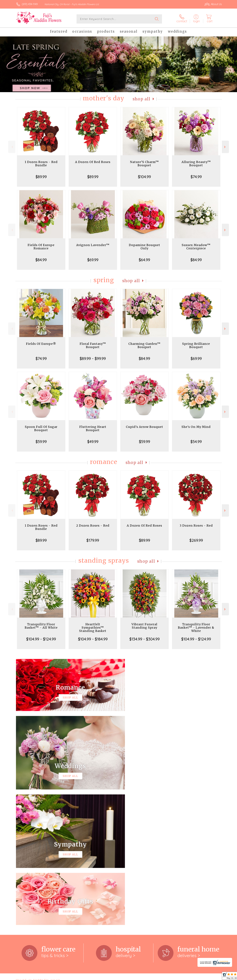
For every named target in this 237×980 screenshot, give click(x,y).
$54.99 (196, 442)
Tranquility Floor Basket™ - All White (41, 626)
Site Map (213, 977)
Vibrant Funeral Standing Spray (144, 626)
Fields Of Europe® (41, 344)
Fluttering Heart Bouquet (93, 428)
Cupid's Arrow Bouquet (145, 427)
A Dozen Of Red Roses (93, 162)
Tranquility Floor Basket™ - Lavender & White (196, 628)
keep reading (127, 851)
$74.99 (196, 177)
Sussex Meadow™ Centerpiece (196, 247)
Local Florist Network (193, 977)
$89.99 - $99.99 (93, 358)
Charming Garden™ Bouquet (144, 345)
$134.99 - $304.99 (145, 639)
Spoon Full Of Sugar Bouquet (41, 428)
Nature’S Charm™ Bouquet (144, 164)
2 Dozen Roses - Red (93, 526)
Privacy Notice (169, 977)
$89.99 (41, 177)
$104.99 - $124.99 (41, 639)
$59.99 (41, 442)
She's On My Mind (196, 427)
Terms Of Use (150, 977)
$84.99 (41, 260)
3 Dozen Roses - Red (196, 526)
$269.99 (196, 540)
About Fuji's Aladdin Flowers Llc (38, 845)
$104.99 (144, 177)
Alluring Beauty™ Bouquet (196, 164)
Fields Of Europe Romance (41, 247)
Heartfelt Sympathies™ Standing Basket (93, 628)
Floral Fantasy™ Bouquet (93, 345)
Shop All (142, 99)
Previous (12, 147)
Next (225, 147)
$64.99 (144, 260)
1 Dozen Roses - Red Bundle (41, 164)
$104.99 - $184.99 (93, 639)
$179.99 (93, 540)
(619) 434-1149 (30, 4)
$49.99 (93, 442)
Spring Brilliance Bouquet (196, 345)
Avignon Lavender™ (93, 245)
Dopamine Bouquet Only (145, 247)
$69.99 (93, 260)
